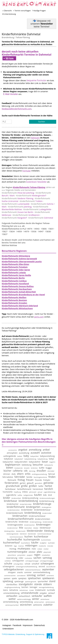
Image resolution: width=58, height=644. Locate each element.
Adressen (35, 138)
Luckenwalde (16, 204)
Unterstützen (8, 629)
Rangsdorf (14, 218)
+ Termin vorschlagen (22, 11)
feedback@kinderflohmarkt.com (17, 109)
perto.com (39, 317)
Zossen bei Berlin (18, 212)
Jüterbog (20, 207)
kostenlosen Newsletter (36, 182)
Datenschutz (39, 625)
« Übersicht (7, 11)
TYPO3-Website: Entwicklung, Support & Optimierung (23, 634)
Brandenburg (8, 37)
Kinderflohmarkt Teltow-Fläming (29, 187)
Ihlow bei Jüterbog (18, 193)
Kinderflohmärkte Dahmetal (21, 34)
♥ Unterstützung (9, 14)
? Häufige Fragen (39, 11)
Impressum (28, 625)
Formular (27, 171)
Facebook (17, 625)
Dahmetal (41, 218)
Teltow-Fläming (23, 37)
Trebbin (31, 201)
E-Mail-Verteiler (11, 94)
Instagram (7, 625)
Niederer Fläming (18, 198)
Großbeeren (26, 215)
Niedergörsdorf (31, 196)
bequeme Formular (36, 80)
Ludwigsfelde (37, 209)
